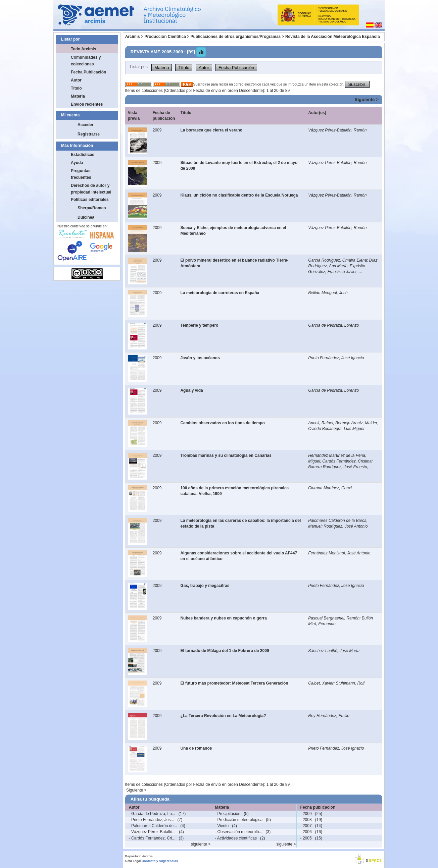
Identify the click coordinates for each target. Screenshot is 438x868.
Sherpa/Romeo (92, 208)
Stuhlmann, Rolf (350, 683)
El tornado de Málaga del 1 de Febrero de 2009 (225, 651)
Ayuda (77, 163)
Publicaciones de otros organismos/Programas (236, 37)
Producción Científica (165, 37)
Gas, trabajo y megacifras (205, 586)
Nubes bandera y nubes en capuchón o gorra (223, 618)
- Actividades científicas (236, 838)
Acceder (85, 125)
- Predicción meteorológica (239, 820)
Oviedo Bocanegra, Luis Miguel (336, 429)
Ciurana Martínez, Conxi (330, 488)
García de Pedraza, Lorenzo (333, 325)
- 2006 (306, 832)
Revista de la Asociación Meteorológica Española (333, 37)
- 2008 (306, 820)
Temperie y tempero (199, 325)
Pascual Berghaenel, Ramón (334, 618)
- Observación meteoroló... (238, 832)
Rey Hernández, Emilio (329, 716)
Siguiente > (367, 99)
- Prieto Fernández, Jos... (152, 820)
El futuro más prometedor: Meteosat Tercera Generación (234, 683)
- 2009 (306, 814)
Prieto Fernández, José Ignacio (336, 358)
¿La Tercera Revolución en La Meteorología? (223, 716)
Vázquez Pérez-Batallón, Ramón (337, 130)
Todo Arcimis (83, 49)
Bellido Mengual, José (328, 293)
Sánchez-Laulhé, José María (334, 651)
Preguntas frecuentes (81, 174)
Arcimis (133, 37)
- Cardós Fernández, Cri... (152, 838)
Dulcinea (86, 217)
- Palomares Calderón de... (153, 826)
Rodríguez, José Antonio (346, 526)
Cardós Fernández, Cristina (347, 461)
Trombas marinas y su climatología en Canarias (226, 455)
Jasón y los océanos (200, 358)
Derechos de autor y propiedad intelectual (91, 189)
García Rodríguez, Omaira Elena (337, 260)
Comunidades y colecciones (86, 61)
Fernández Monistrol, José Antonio (339, 553)
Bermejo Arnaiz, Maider (356, 423)
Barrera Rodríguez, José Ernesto (337, 467)
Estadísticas (83, 155)
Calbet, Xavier (321, 683)
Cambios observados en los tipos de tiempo (222, 423)
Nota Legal (133, 861)
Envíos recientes (87, 104)
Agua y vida (191, 390)
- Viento (222, 826)
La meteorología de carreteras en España (220, 293)
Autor (76, 80)
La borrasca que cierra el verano (211, 130)
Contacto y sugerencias (160, 861)
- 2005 (306, 838)
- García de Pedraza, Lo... (152, 814)
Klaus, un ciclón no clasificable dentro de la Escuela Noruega (239, 195)
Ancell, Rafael (321, 423)
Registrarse (89, 134)
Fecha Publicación (88, 72)
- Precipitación (228, 814)
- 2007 (306, 826)
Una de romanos (196, 748)
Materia (78, 96)
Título (76, 88)
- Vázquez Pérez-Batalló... (152, 832)
